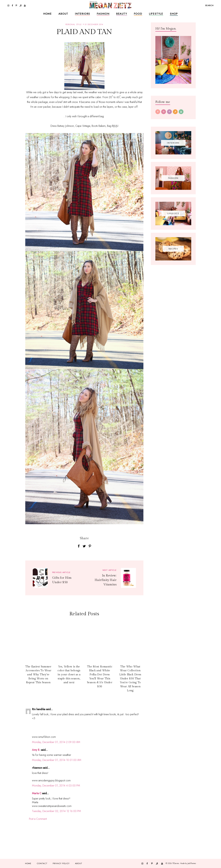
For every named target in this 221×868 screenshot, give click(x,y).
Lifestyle (156, 14)
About (63, 14)
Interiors (82, 14)
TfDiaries (176, 863)
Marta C (37, 793)
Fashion (103, 14)
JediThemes (192, 863)
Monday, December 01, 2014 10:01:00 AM (57, 760)
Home (47, 14)
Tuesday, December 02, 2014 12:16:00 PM (56, 811)
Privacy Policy (61, 863)
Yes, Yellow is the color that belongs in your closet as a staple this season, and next (69, 675)
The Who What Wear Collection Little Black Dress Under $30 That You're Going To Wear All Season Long (130, 679)
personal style (74, 24)
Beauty (122, 14)
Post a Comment (38, 819)
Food (138, 14)
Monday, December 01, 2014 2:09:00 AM (56, 742)
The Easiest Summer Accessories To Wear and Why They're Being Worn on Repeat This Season (38, 675)
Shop (174, 14)
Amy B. (36, 750)
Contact (42, 863)
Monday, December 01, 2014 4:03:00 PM (56, 786)
